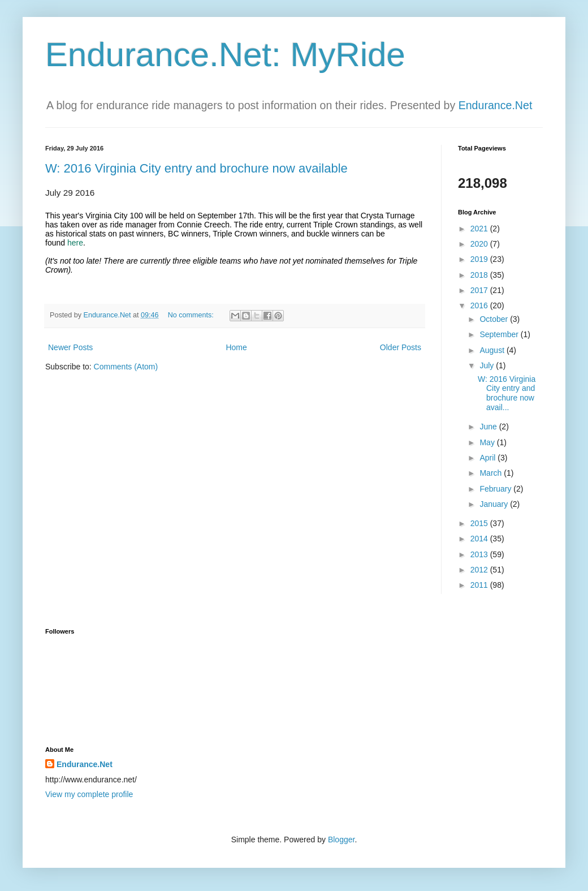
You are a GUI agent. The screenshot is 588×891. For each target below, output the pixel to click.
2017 (480, 290)
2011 (480, 585)
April (488, 458)
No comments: (192, 315)
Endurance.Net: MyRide (225, 55)
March (492, 473)
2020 (480, 244)
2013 (480, 554)
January (495, 504)
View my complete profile (89, 794)
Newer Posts (70, 347)
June (489, 427)
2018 (480, 275)
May (488, 442)
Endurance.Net (496, 105)
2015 (480, 523)
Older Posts (401, 347)
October (495, 319)
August (493, 350)
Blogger (341, 840)
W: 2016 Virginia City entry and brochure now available (196, 168)
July (488, 365)
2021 (480, 229)
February (496, 489)
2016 (480, 305)
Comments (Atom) (126, 367)
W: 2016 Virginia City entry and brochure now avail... (507, 393)
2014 (480, 539)
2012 (480, 570)
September (500, 334)
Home (236, 347)
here (75, 243)
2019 (480, 259)
